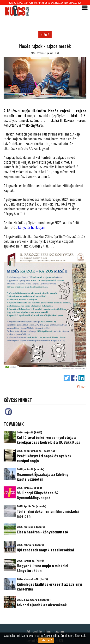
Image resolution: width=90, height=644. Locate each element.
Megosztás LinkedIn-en (81, 378)
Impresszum (55, 631)
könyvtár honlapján (31, 227)
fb (8, 412)
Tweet (67, 378)
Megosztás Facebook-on (74, 378)
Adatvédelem (35, 631)
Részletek (80, 636)
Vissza (82, 386)
